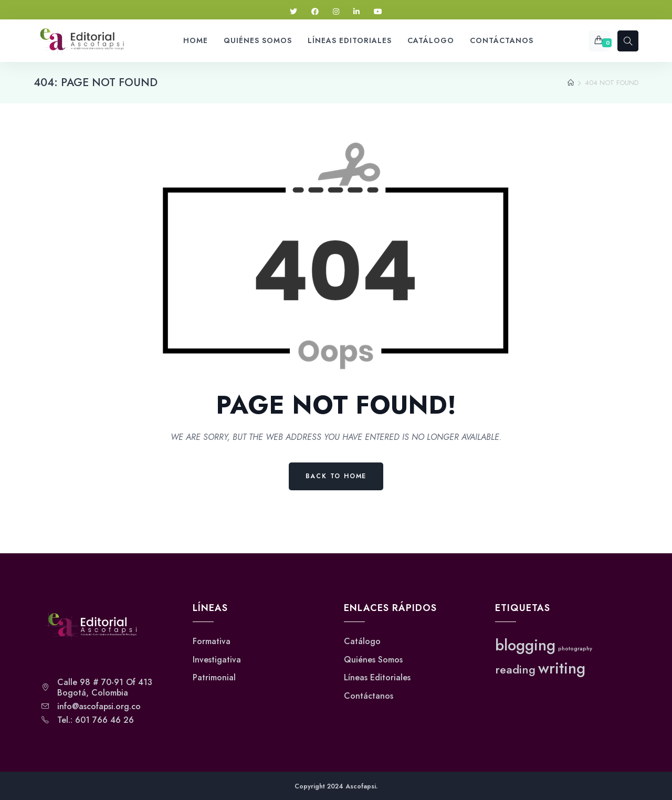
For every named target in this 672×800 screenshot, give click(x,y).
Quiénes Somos (373, 660)
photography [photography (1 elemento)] (575, 649)
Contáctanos (369, 696)
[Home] (571, 83)
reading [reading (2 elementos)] (515, 670)
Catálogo (362, 641)
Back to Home (336, 476)
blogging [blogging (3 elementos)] (525, 645)
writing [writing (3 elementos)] (562, 668)
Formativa (212, 641)
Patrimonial (214, 678)
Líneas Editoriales (377, 678)
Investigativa (217, 660)
